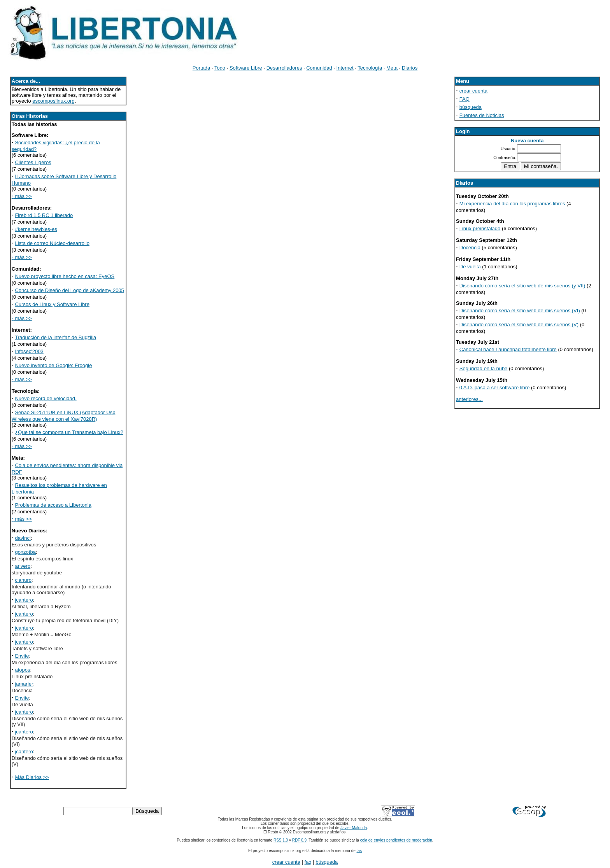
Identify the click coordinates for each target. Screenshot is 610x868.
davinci (23, 538)
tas (359, 851)
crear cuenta (473, 91)
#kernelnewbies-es (36, 229)
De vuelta (470, 267)
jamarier (24, 684)
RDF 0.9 (299, 840)
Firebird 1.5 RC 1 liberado (44, 215)
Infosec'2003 (29, 351)
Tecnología (370, 68)
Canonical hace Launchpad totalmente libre (508, 349)
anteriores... (469, 399)
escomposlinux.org (53, 101)
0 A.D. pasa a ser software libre (495, 388)
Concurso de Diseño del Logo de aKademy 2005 (69, 290)
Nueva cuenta (527, 141)
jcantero (24, 600)
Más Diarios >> (32, 777)
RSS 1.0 (281, 840)
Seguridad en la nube (484, 368)
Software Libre (246, 68)
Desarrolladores (284, 68)
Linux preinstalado (480, 228)
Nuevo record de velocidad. (46, 398)
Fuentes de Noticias (482, 115)
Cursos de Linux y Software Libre (52, 304)
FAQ (465, 99)
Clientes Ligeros (33, 162)
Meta (392, 68)
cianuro (23, 580)
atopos (22, 670)
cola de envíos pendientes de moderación (396, 840)
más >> (22, 196)
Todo (220, 68)
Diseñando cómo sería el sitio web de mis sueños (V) (519, 325)
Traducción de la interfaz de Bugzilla (55, 337)
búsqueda (471, 107)
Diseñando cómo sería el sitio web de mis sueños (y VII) (522, 286)
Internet (345, 68)
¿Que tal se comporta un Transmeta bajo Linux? (69, 432)
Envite (22, 656)
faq (308, 862)
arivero (23, 566)
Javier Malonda (354, 828)
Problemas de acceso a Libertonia (53, 505)
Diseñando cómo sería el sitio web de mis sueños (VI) (520, 311)
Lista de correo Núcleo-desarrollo (52, 243)
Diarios (410, 68)
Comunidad (319, 68)
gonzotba (25, 552)
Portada (202, 68)
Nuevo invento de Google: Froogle (53, 365)
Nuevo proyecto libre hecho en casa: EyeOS (65, 276)
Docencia (470, 248)
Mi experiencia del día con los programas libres (512, 204)
